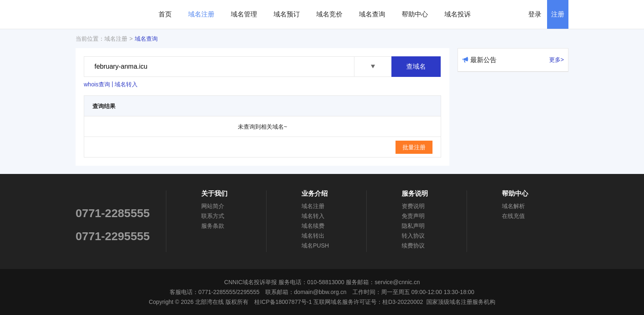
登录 (535, 14)
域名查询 (372, 14)
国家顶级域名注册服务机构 (461, 302)
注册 (558, 14)
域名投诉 (458, 14)
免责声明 (413, 216)
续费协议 (413, 246)
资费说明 (413, 206)
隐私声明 (413, 226)
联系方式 (213, 216)
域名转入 (126, 84)
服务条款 (213, 226)
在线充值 (513, 216)
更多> (557, 60)
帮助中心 (415, 14)
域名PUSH (315, 246)
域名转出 (313, 236)
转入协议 (413, 236)
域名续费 (313, 226)
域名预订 (287, 14)
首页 (165, 14)
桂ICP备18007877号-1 (283, 302)
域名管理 (244, 14)
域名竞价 (329, 14)
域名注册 (201, 14)
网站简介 (213, 206)
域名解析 (513, 206)
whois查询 (97, 84)
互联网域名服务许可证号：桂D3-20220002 (368, 302)
